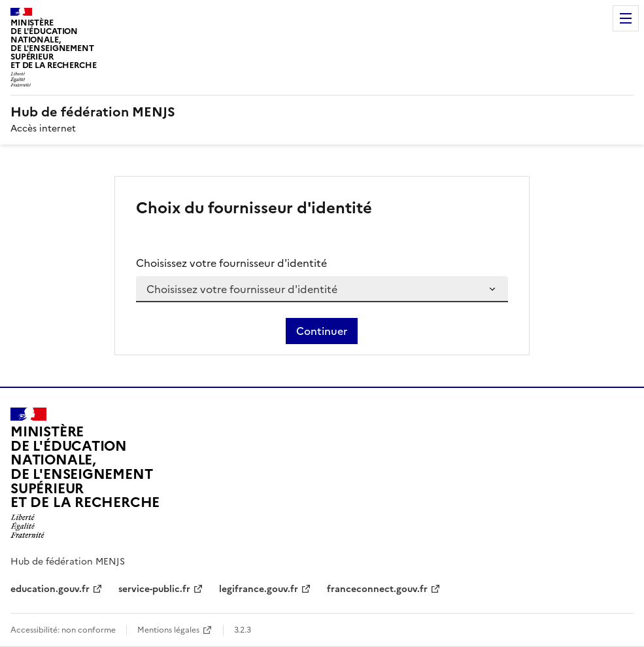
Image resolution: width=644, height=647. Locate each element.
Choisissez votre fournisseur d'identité (231, 263)
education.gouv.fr (50, 589)
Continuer (322, 331)
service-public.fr (154, 589)
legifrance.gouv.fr (259, 589)
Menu (626, 18)
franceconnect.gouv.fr (377, 589)
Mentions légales (168, 630)
